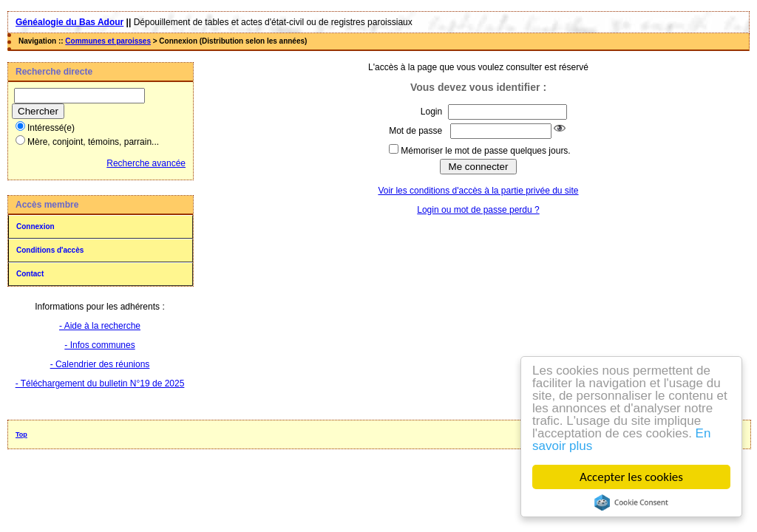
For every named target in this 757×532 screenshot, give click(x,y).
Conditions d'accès (50, 250)
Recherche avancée (146, 163)
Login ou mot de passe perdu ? (478, 210)
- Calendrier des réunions (100, 364)
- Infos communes (99, 345)
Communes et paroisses (108, 41)
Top (21, 434)
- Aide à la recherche (100, 326)
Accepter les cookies (631, 477)
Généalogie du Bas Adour (69, 22)
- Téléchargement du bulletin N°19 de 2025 (100, 383)
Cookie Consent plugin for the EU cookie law (631, 502)
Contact (30, 274)
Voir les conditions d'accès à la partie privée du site (478, 191)
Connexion (35, 226)
